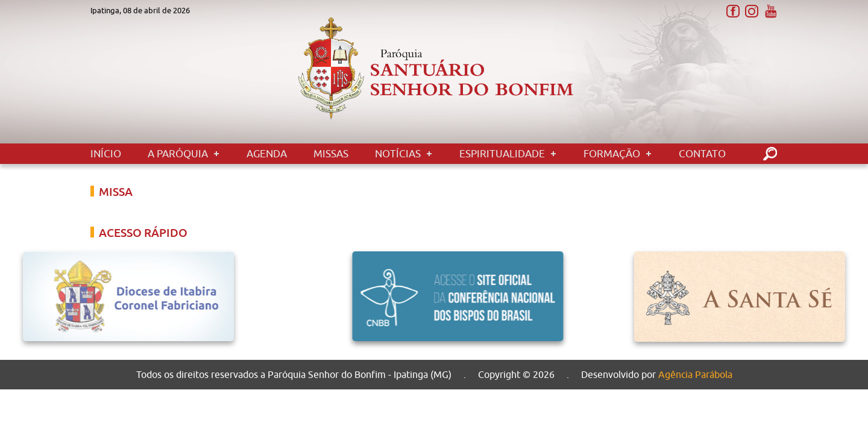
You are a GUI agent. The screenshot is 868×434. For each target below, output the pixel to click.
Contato (702, 154)
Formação (612, 154)
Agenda (267, 154)
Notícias (398, 154)
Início (106, 154)
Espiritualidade (502, 154)
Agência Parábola (695, 376)
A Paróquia (178, 154)
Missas (331, 154)
